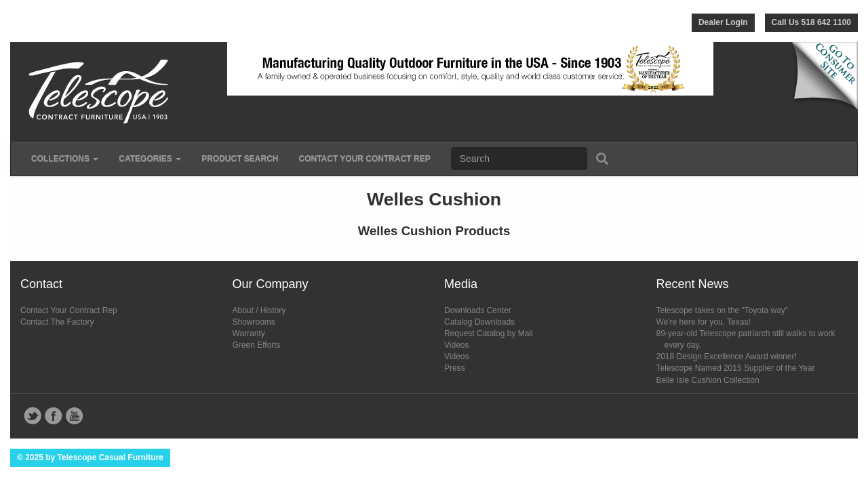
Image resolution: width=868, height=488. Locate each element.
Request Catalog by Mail (489, 333)
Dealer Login (723, 22)
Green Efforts (257, 345)
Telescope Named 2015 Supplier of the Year (736, 368)
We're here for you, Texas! (704, 322)
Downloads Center (478, 310)
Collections (65, 159)
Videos (456, 345)
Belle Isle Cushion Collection (708, 380)
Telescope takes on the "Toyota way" (723, 310)
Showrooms (254, 322)
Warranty (249, 333)
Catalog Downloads (479, 322)
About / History (259, 310)
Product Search (240, 159)
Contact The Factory (57, 322)
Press (455, 368)
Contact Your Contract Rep (364, 159)
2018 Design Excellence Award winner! (727, 357)
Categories (150, 159)
